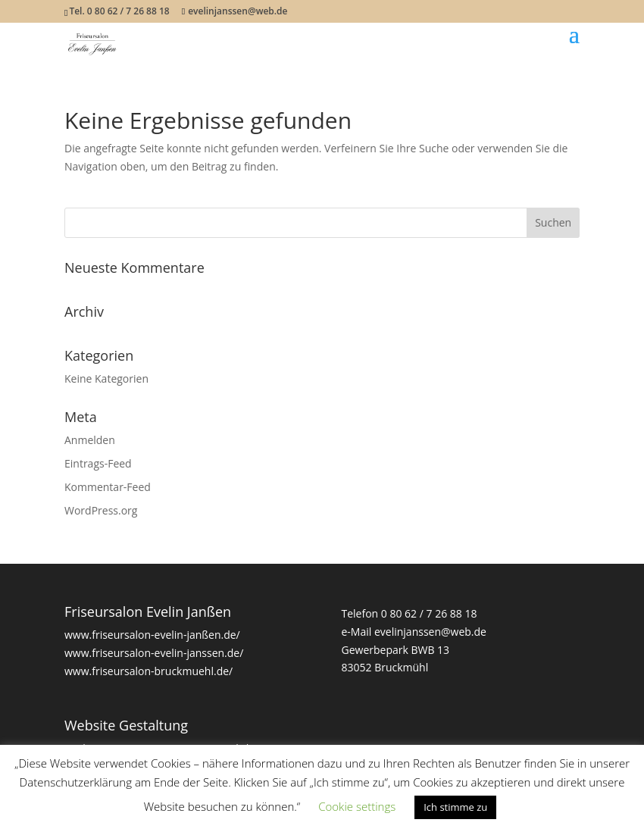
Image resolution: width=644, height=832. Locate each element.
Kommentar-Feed (108, 487)
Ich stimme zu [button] (455, 807)
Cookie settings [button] (357, 806)
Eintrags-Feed (98, 463)
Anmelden (90, 440)
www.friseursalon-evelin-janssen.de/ (154, 653)
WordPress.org (101, 510)
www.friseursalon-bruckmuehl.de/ (148, 671)
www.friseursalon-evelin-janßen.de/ (152, 635)
